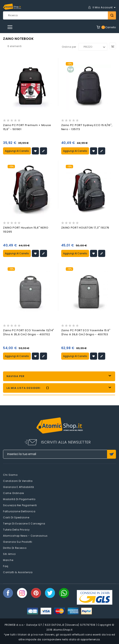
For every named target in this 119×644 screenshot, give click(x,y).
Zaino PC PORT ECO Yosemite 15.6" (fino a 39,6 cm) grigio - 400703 (86, 332)
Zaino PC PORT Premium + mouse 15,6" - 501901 (27, 127)
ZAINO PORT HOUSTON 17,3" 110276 (85, 228)
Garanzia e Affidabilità (19, 487)
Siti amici (9, 554)
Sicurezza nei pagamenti (20, 505)
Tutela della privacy (16, 530)
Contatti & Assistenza (18, 572)
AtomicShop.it (63, 630)
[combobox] (59, 15)
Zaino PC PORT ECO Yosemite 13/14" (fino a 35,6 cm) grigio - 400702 (29, 332)
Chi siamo (10, 475)
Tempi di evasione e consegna (24, 524)
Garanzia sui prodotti (18, 542)
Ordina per (69, 47)
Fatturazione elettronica (19, 511)
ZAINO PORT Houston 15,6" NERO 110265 (26, 230)
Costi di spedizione (16, 517)
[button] (35, 151)
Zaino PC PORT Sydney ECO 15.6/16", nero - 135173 (87, 127)
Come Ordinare (13, 493)
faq (6, 566)
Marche (8, 560)
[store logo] (12, 7)
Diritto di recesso (15, 548)
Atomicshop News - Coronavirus (25, 536)
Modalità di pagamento (19, 499)
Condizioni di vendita (18, 481)
